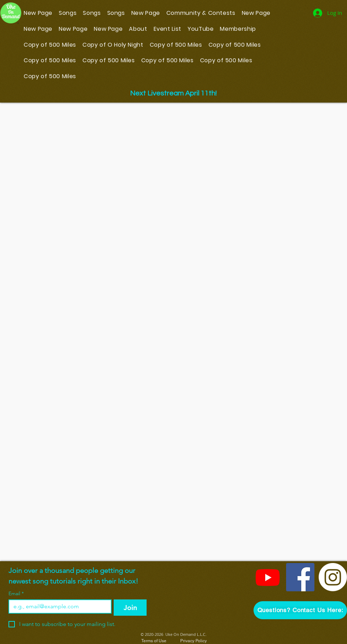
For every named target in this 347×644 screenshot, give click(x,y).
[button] (300, 610)
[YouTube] (268, 577)
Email (16, 594)
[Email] (58, 607)
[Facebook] (300, 577)
